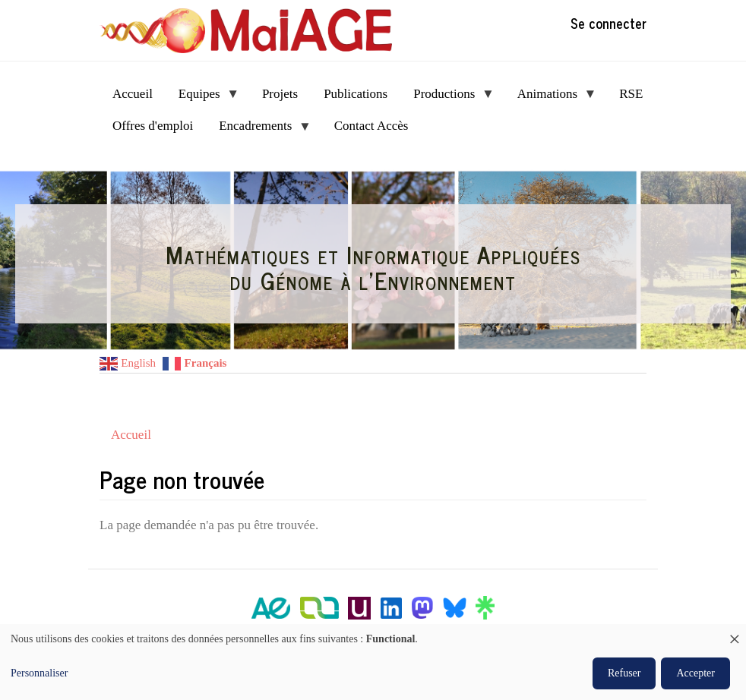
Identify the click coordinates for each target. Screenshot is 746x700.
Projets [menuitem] (280, 94)
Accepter (695, 673)
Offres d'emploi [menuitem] (153, 126)
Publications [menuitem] (356, 94)
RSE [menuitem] (631, 94)
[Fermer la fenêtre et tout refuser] (735, 634)
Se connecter (608, 23)
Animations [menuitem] (551, 98)
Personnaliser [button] (39, 673)
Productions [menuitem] (447, 98)
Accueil (131, 435)
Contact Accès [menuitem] (371, 126)
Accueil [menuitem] (133, 94)
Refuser (624, 673)
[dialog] (373, 662)
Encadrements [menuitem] (259, 130)
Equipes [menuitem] (202, 98)
